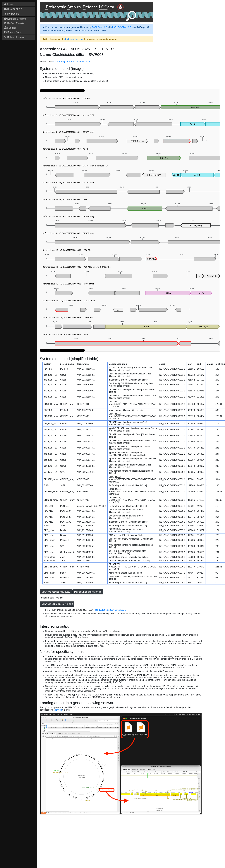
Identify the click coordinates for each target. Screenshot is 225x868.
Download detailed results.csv (56, 592)
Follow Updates (14, 37)
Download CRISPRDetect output (57, 604)
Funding (10, 28)
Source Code (13, 32)
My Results (12, 14)
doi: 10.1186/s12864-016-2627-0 (110, 610)
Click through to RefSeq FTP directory (72, 62)
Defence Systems (15, 19)
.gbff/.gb (58, 710)
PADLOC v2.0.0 (100, 27)
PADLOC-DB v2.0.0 (122, 27)
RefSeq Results (14, 23)
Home (9, 4)
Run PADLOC (13, 9)
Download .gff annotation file (88, 592)
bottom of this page (74, 39)
